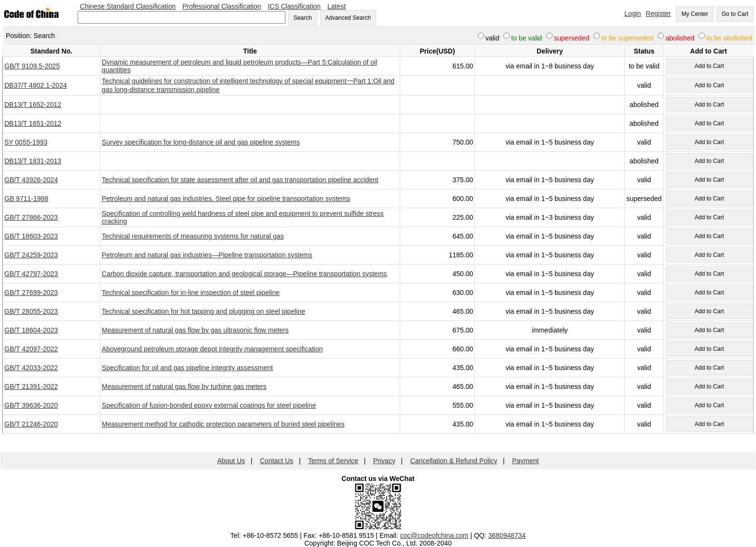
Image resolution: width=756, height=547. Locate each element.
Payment (525, 461)
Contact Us (277, 461)
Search (303, 18)
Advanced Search (348, 18)
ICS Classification (294, 6)
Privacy (384, 461)
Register (658, 13)
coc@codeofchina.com (434, 535)
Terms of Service (333, 461)
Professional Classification (222, 6)
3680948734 (507, 535)
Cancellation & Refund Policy (454, 461)
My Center (695, 14)
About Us (231, 461)
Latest (337, 6)
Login (633, 13)
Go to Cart (735, 14)
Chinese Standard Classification (128, 6)
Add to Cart (709, 66)
